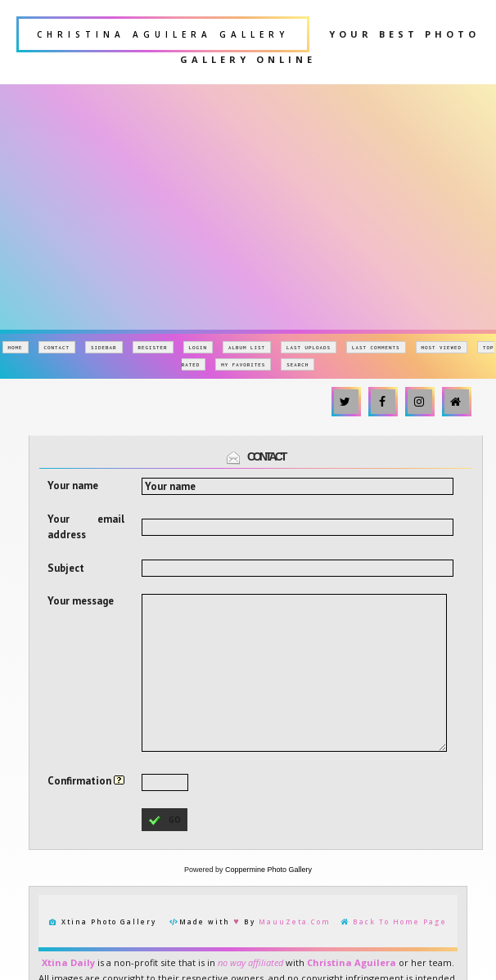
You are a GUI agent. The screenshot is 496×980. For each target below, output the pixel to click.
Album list (247, 347)
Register (153, 347)
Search (298, 364)
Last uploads (309, 347)
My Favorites (243, 364)
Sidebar (104, 347)
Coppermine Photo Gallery (268, 870)
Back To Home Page (400, 922)
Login (198, 347)
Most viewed (442, 347)
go (165, 820)
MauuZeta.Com (295, 922)
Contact (57, 347)
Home (16, 347)
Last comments (376, 347)
